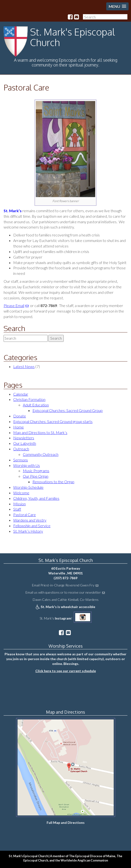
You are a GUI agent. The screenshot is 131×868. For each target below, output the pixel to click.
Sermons (21, 460)
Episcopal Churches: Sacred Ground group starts (53, 421)
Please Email (14, 305)
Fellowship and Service (32, 526)
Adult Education (36, 405)
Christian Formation (29, 399)
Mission (19, 504)
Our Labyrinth (25, 443)
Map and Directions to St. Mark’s (40, 432)
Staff (17, 509)
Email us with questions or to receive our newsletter (63, 592)
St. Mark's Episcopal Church (73, 37)
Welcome (21, 493)
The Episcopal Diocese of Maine (92, 856)
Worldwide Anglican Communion (84, 860)
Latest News (24, 366)
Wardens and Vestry (30, 520)
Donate (20, 416)
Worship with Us (27, 465)
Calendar (21, 394)
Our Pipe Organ (36, 476)
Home (19, 427)
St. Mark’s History (28, 531)
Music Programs (36, 471)
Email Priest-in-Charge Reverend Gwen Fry (63, 585)
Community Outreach (41, 454)
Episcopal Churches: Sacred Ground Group (68, 410)
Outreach (21, 449)
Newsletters (24, 438)
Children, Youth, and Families (36, 498)
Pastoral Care (26, 87)
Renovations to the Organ (53, 482)
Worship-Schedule (28, 487)
